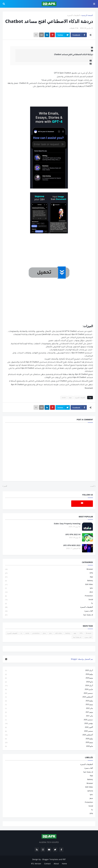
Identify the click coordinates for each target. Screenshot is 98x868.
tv (49, 603)
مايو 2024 (49, 682)
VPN (49, 573)
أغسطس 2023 (49, 697)
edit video (49, 584)
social (64, 397)
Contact (47, 864)
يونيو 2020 (49, 742)
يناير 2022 (49, 708)
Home (64, 864)
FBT (64, 859)
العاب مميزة (49, 611)
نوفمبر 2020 (49, 723)
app (70, 397)
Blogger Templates (50, 859)
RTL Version (36, 864)
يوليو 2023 (49, 701)
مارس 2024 (49, 689)
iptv (49, 588)
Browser (49, 569)
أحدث (92, 486)
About (56, 864)
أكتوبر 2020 (49, 727)
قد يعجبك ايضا (49, 615)
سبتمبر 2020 (49, 731)
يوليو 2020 (49, 739)
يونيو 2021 (49, 712)
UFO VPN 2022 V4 (73, 534)
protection (49, 596)
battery (49, 581)
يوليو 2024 (49, 674)
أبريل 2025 (49, 670)
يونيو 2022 (49, 705)
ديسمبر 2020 (49, 720)
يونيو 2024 (49, 678)
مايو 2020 (49, 746)
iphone (90, 791)
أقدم (5, 486)
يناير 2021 (49, 716)
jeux (49, 592)
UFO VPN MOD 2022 (72, 545)
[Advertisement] (49, 300)
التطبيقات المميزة (74, 15)
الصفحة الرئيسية (87, 15)
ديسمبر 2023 (49, 693)
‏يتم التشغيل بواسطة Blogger (49, 659)
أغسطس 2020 (49, 735)
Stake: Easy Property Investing (67, 524)
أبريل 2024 (49, 686)
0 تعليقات (73, 28)
